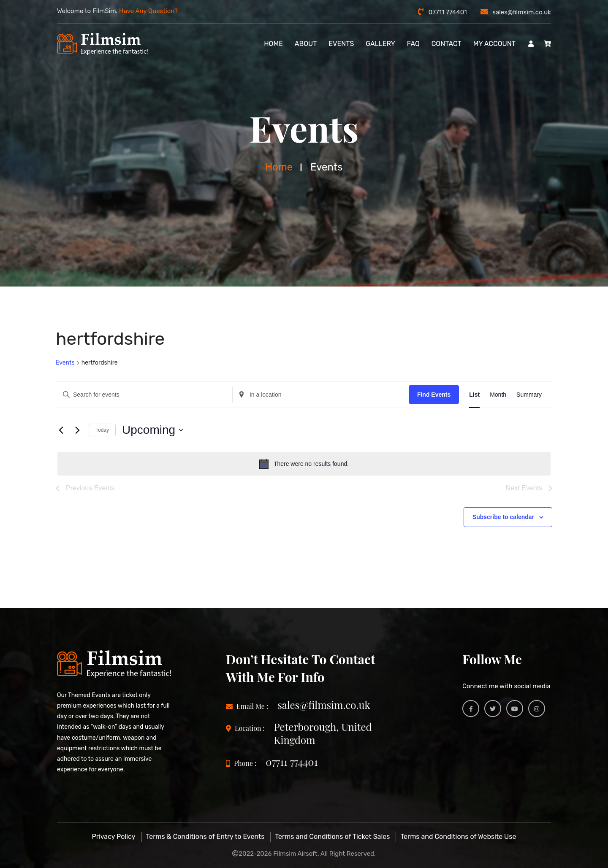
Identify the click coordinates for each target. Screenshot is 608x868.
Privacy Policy (114, 837)
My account (494, 44)
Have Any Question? (148, 11)
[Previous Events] (61, 430)
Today (102, 430)
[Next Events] (77, 430)
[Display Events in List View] (474, 394)
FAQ (413, 44)
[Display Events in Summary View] (529, 394)
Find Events (434, 394)
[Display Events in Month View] (498, 394)
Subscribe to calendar (503, 517)
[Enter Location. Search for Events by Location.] (321, 394)
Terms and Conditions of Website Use (458, 837)
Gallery (380, 44)
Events (341, 44)
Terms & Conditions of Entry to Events (205, 837)
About (306, 44)
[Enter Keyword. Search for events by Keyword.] (144, 394)
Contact (446, 44)
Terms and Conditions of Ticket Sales (332, 837)
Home (279, 167)
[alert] (304, 464)
